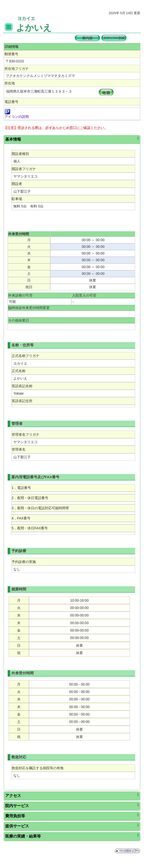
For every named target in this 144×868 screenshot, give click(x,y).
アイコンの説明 (17, 117)
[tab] (72, 140)
